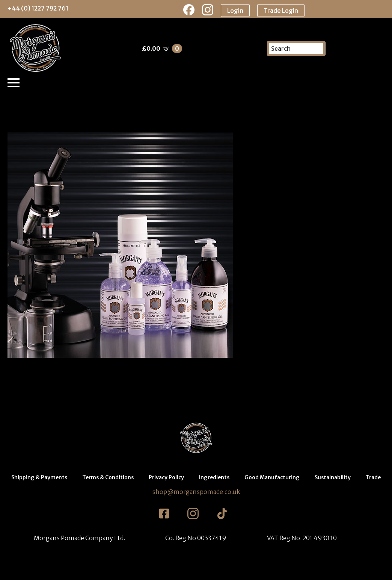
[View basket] (162, 48)
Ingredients (214, 477)
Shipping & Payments (39, 477)
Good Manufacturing (272, 477)
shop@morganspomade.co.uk (196, 492)
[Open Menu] (14, 83)
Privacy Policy (166, 477)
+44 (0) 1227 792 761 (38, 8)
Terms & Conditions (108, 477)
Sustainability (333, 477)
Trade (373, 477)
